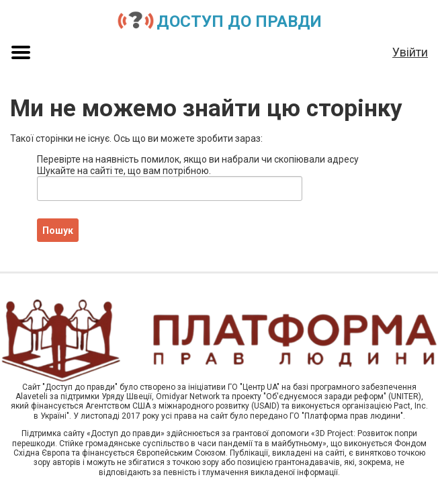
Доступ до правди (239, 22)
